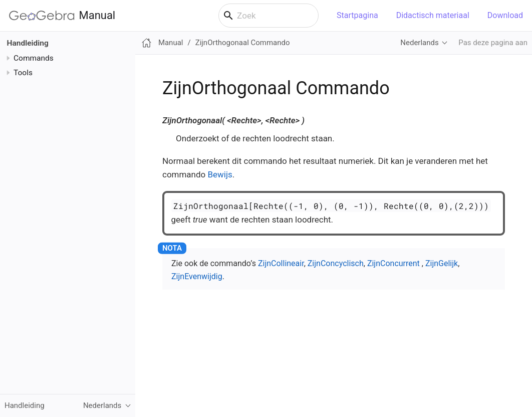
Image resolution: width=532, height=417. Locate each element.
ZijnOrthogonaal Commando (243, 43)
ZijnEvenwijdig (197, 276)
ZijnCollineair (281, 263)
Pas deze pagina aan (493, 43)
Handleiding (28, 43)
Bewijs (220, 174)
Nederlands (419, 43)
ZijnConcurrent (393, 263)
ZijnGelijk (442, 263)
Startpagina (357, 15)
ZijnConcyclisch (336, 263)
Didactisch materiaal (433, 15)
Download (505, 15)
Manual (62, 16)
